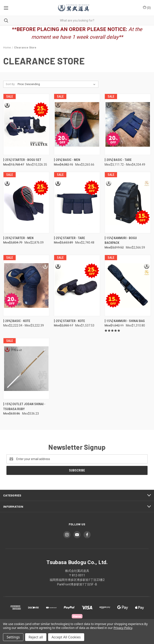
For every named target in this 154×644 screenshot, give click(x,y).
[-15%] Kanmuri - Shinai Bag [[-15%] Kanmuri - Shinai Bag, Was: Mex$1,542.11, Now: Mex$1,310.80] (125, 321)
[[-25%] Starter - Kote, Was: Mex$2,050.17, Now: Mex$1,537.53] (77, 285)
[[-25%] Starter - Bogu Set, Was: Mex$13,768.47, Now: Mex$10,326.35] (26, 124)
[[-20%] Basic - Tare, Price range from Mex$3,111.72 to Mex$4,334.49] (128, 124)
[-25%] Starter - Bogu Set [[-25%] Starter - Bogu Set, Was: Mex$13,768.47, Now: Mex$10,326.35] (22, 160)
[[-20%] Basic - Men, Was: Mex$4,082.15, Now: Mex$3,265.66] (77, 124)
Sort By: (11, 84)
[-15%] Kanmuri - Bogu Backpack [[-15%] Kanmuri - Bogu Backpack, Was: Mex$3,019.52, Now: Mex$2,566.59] (121, 240)
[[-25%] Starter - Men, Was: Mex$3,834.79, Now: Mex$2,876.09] (26, 203)
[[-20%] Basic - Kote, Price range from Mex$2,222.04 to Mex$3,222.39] (26, 285)
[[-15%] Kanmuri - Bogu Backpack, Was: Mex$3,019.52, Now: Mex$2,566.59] (128, 203)
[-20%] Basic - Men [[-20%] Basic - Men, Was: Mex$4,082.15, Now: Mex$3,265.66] (67, 160)
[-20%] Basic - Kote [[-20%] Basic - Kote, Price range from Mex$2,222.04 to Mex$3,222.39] (17, 321)
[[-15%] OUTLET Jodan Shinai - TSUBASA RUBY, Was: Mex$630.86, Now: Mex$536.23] (26, 369)
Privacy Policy (123, 628)
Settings (13, 637)
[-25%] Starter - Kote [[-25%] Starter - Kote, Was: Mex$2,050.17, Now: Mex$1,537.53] (69, 321)
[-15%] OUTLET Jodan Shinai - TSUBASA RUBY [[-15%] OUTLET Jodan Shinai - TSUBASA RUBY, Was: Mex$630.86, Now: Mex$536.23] (24, 407)
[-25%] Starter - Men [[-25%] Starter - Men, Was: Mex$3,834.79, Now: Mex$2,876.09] (18, 238)
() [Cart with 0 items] (147, 8)
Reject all (36, 637)
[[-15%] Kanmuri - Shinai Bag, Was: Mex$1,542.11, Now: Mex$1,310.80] (128, 285)
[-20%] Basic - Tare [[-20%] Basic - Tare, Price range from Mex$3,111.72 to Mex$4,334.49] (118, 160)
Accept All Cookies (66, 637)
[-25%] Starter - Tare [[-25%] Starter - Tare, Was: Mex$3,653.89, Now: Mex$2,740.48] (69, 238)
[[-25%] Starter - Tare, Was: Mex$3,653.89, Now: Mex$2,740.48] (77, 203)
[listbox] (57, 84)
